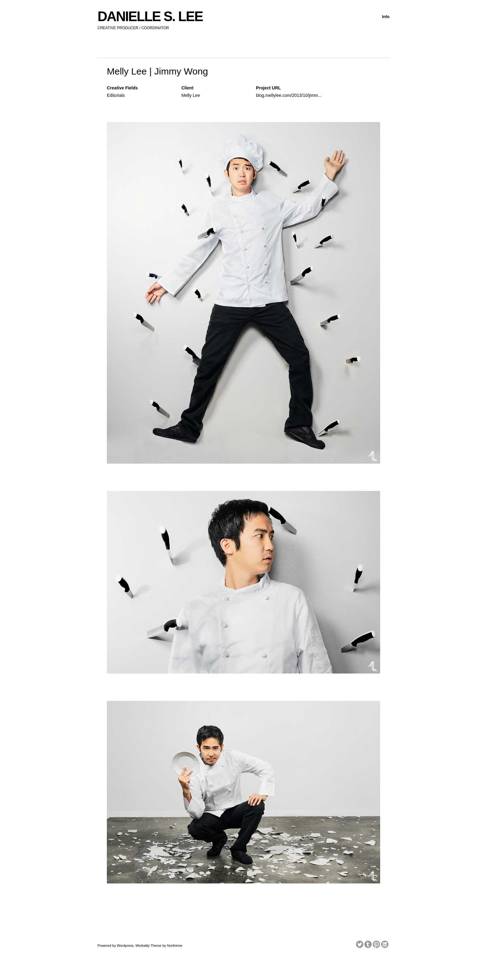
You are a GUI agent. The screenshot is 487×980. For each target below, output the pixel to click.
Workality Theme (148, 946)
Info (386, 17)
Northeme (175, 946)
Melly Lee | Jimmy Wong (157, 71)
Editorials (116, 95)
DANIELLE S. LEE (150, 16)
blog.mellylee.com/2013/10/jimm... (289, 95)
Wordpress (125, 946)
